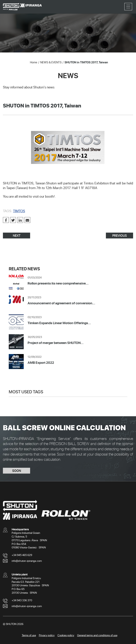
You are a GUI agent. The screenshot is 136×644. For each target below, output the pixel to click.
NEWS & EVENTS (51, 62)
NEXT (17, 235)
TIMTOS (19, 211)
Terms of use (29, 635)
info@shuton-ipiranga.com (27, 561)
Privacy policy (47, 635)
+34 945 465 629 (22, 555)
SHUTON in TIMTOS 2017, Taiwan (86, 62)
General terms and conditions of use (97, 635)
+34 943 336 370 (22, 600)
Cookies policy (66, 635)
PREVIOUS (120, 235)
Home (34, 62)
